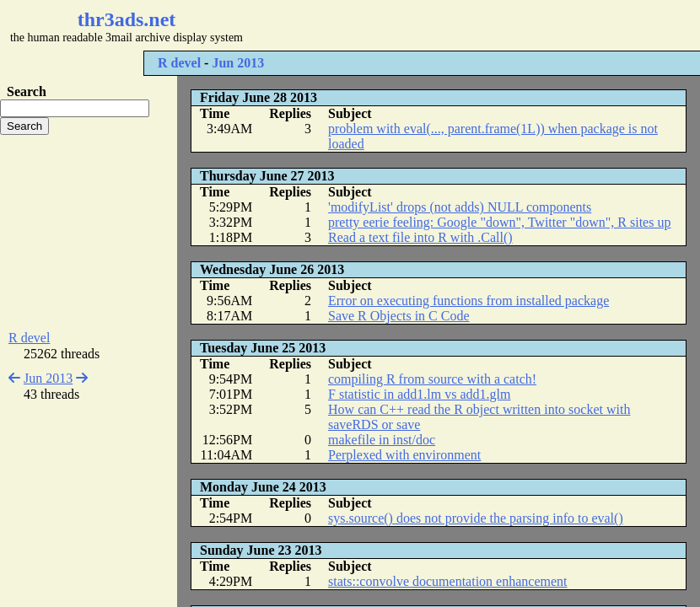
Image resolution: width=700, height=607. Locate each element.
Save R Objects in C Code (399, 316)
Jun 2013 (238, 63)
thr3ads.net (127, 19)
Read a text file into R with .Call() (420, 237)
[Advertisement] (89, 233)
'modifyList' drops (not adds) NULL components (460, 207)
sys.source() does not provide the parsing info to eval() (476, 518)
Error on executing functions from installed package (468, 301)
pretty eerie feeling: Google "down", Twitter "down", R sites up (499, 222)
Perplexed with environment (404, 455)
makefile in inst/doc (382, 440)
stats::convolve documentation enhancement (447, 581)
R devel (179, 63)
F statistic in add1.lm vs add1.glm (419, 394)
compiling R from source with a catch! (432, 379)
